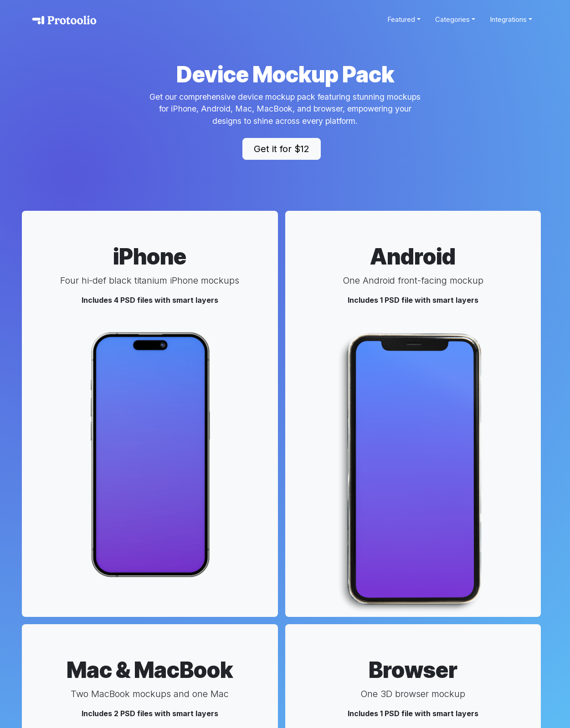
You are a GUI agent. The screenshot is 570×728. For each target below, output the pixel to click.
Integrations (508, 19)
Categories (452, 19)
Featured (401, 19)
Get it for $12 (282, 149)
